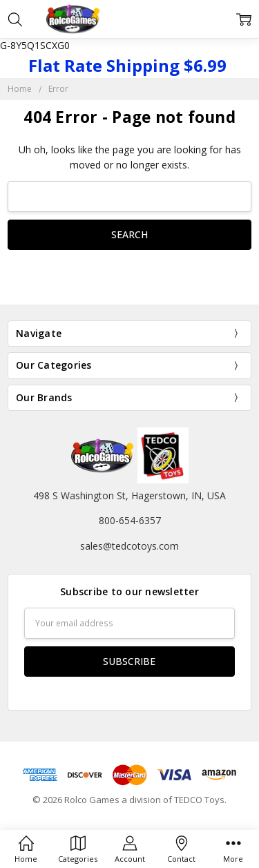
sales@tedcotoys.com (129, 546)
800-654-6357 (130, 520)
